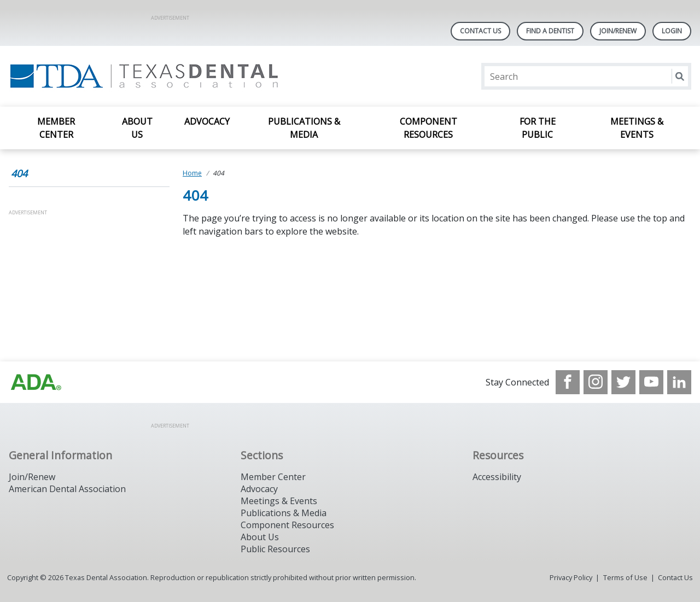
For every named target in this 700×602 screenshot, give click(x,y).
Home (192, 173)
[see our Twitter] (623, 382)
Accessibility (497, 477)
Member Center (56, 128)
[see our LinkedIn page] (679, 382)
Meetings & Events (637, 128)
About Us (137, 128)
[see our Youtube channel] (651, 382)
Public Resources (275, 549)
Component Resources (428, 128)
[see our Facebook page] (568, 382)
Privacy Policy (571, 577)
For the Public (538, 128)
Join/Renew (618, 31)
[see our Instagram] (596, 382)
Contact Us (480, 31)
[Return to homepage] (150, 76)
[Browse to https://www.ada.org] (36, 382)
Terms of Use (625, 577)
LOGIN (672, 31)
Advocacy (207, 121)
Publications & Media (304, 128)
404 (19, 173)
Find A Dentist (550, 31)
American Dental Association (67, 489)
